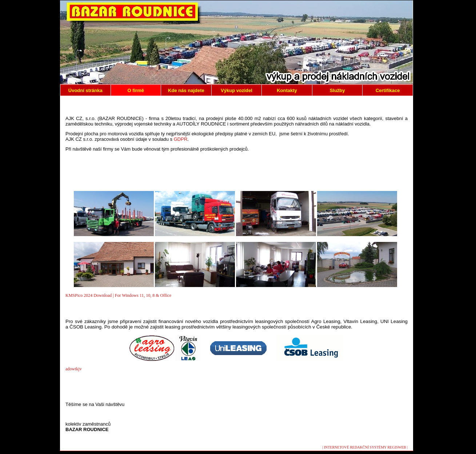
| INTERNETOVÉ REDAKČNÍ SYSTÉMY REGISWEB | (365, 447)
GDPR (181, 139)
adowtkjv (74, 369)
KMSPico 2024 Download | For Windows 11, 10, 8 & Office (118, 295)
